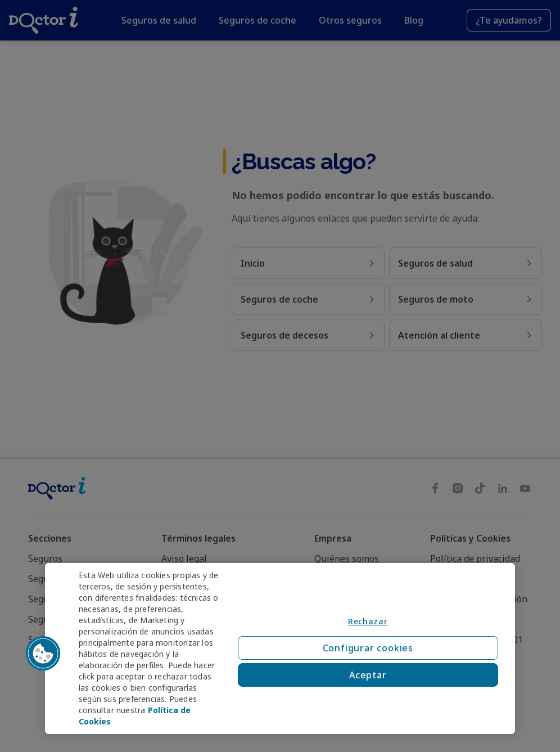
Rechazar (368, 621)
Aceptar (368, 675)
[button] (43, 654)
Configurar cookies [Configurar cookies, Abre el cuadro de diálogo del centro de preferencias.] (368, 648)
